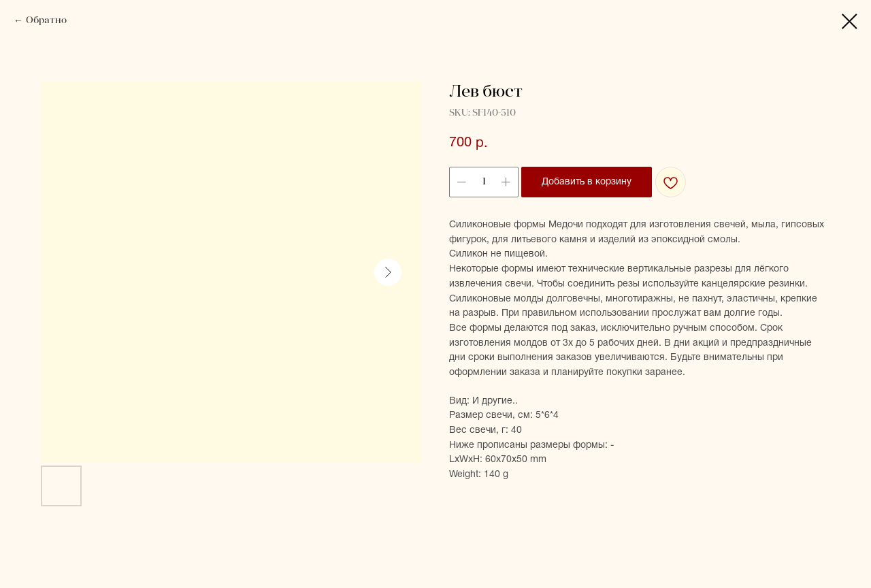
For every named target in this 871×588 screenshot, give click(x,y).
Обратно (46, 21)
